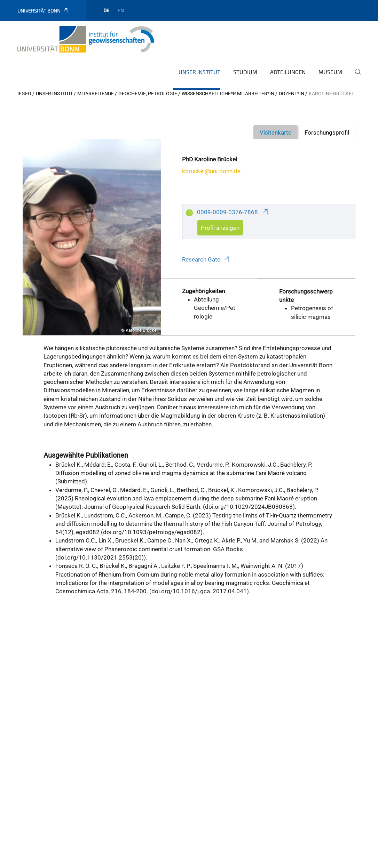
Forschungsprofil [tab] (327, 132)
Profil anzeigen (220, 228)
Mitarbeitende (96, 94)
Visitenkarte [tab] (275, 132)
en (121, 10)
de (106, 10)
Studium (245, 72)
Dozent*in (292, 94)
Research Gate (206, 259)
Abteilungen (288, 72)
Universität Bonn (43, 11)
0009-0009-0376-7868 (233, 212)
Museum (330, 72)
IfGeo (24, 94)
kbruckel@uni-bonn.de (211, 171)
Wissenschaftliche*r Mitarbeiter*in (228, 94)
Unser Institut (199, 72)
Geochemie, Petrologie (148, 94)
